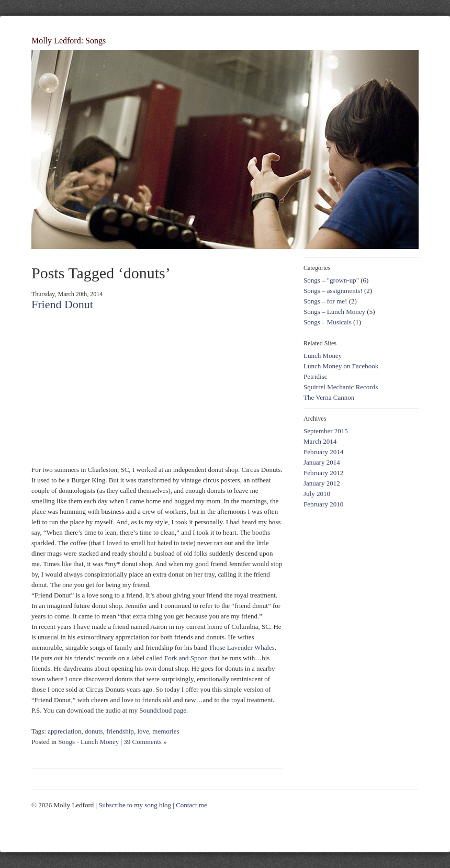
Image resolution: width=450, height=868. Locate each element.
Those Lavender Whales (242, 647)
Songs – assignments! (333, 291)
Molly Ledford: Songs (69, 41)
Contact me (192, 805)
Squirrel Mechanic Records (341, 387)
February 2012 (323, 473)
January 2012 (322, 483)
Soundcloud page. (164, 710)
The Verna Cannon (329, 397)
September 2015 (326, 431)
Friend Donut (62, 304)
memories (166, 731)
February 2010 (323, 504)
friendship (120, 731)
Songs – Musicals (328, 322)
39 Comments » (145, 742)
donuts (94, 731)
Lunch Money (323, 356)
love (143, 731)
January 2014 (322, 462)
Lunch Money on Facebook (341, 366)
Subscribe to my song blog (135, 805)
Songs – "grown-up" (331, 280)
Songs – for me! (325, 301)
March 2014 (320, 441)
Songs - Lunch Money (88, 742)
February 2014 (323, 452)
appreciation (64, 731)
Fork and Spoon (186, 658)
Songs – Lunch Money (334, 312)
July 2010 (317, 494)
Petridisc (316, 376)
